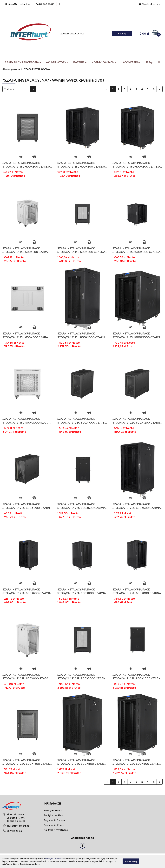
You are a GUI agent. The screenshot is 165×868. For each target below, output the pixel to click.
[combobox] (19, 89)
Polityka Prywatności (56, 830)
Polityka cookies (53, 815)
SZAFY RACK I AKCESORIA (23, 62)
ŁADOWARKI (131, 62)
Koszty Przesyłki (53, 810)
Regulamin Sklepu (54, 820)
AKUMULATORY (57, 62)
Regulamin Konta (54, 825)
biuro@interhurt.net (19, 826)
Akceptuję (131, 861)
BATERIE (80, 62)
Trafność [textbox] (9, 89)
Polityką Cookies (53, 859)
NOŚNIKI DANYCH (104, 62)
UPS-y (149, 62)
